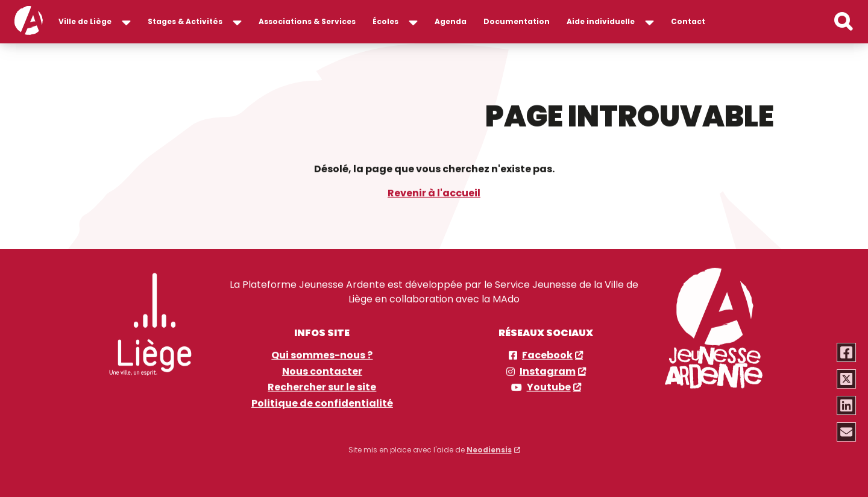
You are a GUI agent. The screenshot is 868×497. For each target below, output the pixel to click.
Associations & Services (307, 21)
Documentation (517, 21)
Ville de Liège (85, 21)
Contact (688, 21)
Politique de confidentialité (322, 403)
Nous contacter (322, 371)
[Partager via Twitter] (847, 379)
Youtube (549, 387)
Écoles (385, 21)
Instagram (548, 371)
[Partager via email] (847, 432)
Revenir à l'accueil (434, 192)
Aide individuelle (601, 21)
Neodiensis (489, 447)
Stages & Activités (185, 21)
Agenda (451, 21)
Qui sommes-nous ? (322, 355)
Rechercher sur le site (322, 387)
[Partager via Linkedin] (847, 405)
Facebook (547, 355)
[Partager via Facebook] (847, 352)
